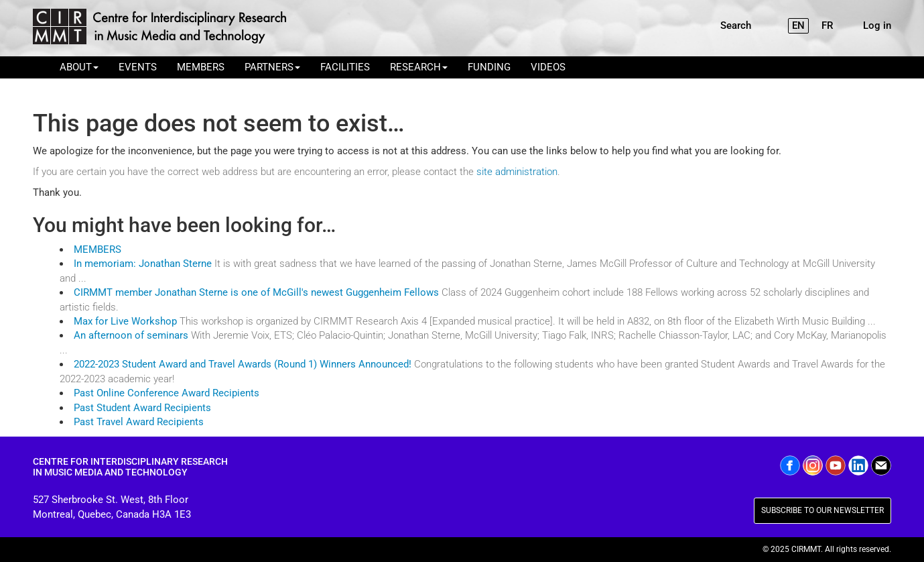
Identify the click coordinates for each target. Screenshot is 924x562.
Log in (877, 25)
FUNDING (489, 67)
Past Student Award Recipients (142, 408)
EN (798, 25)
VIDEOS (548, 67)
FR (827, 25)
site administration (517, 172)
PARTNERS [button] (272, 67)
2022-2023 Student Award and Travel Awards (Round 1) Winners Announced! (243, 364)
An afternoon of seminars (131, 335)
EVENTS (138, 67)
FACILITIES (345, 67)
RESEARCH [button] (419, 67)
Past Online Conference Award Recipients (167, 393)
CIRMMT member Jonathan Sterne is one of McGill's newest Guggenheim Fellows (256, 292)
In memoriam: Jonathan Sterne (143, 264)
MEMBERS (201, 67)
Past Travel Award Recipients (139, 422)
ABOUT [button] (79, 67)
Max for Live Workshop (127, 321)
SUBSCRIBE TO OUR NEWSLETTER (822, 510)
